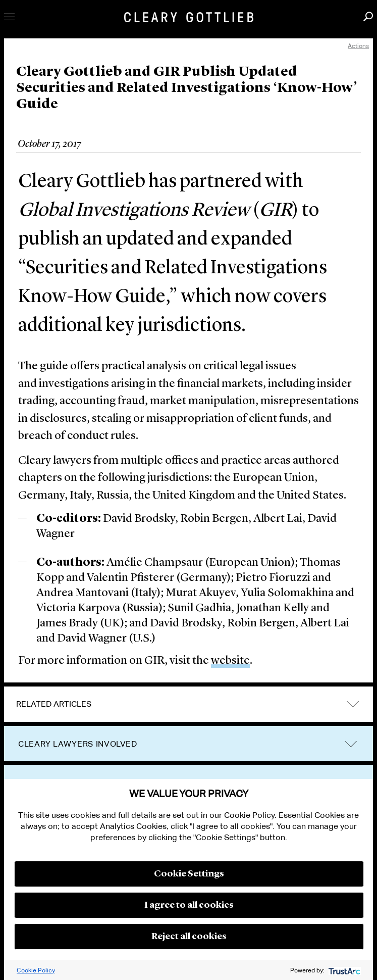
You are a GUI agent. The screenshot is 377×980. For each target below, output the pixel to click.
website (230, 661)
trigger (351, 744)
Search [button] (368, 16)
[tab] (188, 704)
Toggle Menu (9, 17)
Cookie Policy (36, 970)
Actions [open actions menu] (358, 46)
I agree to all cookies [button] (189, 905)
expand (353, 704)
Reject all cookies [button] (189, 937)
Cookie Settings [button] (189, 874)
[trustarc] (343, 970)
